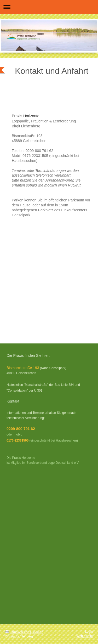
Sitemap (37, 632)
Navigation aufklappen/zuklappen (49, 7)
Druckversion (18, 632)
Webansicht (85, 636)
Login (89, 632)
